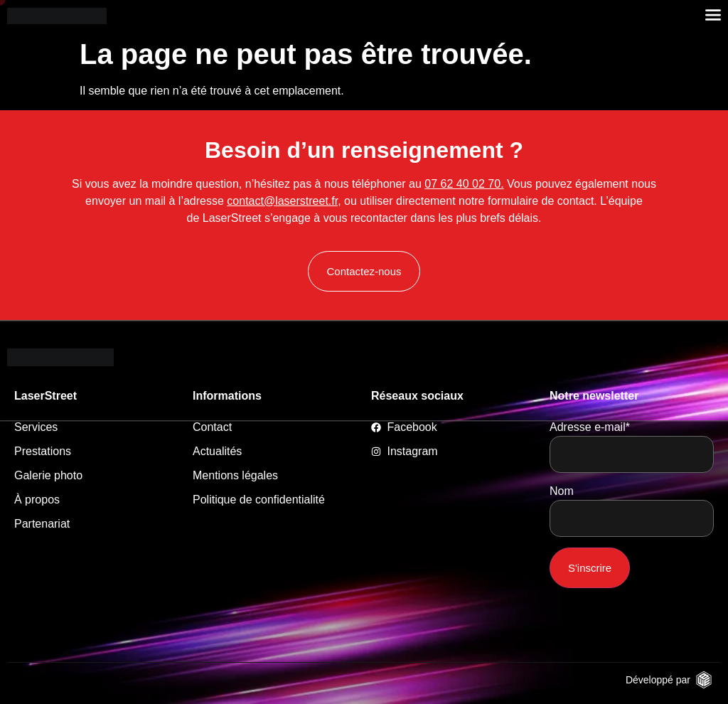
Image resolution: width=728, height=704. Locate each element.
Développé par (658, 680)
